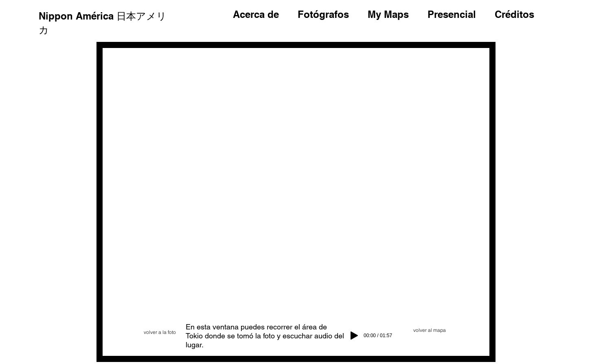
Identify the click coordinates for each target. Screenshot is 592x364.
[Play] (354, 336)
